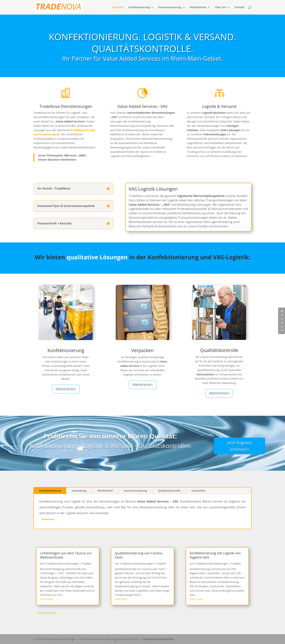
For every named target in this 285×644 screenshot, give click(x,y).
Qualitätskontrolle (169, 491)
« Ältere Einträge (46, 613)
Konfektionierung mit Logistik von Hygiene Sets (215, 555)
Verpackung (79, 491)
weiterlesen (48, 519)
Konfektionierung (139, 7)
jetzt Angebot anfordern (240, 446)
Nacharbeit (198, 491)
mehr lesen (47, 599)
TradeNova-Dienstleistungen (62, 564)
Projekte (86, 564)
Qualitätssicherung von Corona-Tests (139, 555)
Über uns (221, 7)
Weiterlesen (66, 389)
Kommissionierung (170, 7)
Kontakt (239, 7)
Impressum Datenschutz (158, 639)
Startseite (118, 7)
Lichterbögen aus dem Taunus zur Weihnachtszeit (66, 555)
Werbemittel (105, 491)
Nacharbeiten (198, 7)
